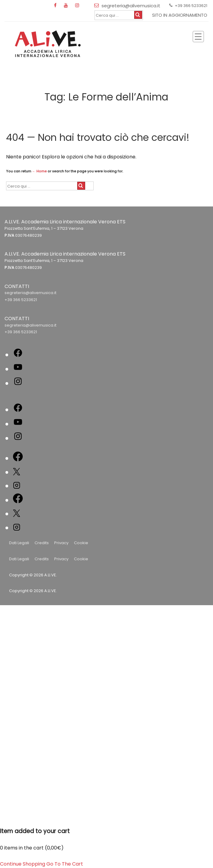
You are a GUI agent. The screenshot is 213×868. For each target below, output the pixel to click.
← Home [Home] (39, 171)
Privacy (61, 543)
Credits (42, 543)
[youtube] (67, 6)
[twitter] (17, 473)
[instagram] (78, 6)
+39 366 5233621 (21, 300)
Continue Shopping (23, 864)
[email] (98, 6)
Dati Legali (19, 543)
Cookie (81, 543)
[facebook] (57, 6)
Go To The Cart (65, 864)
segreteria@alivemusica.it (30, 293)
